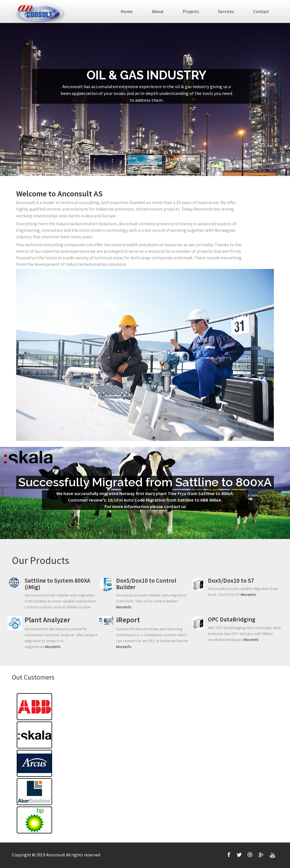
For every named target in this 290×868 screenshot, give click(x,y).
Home (127, 11)
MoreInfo (124, 607)
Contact (261, 11)
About (158, 11)
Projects (191, 11)
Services (226, 11)
